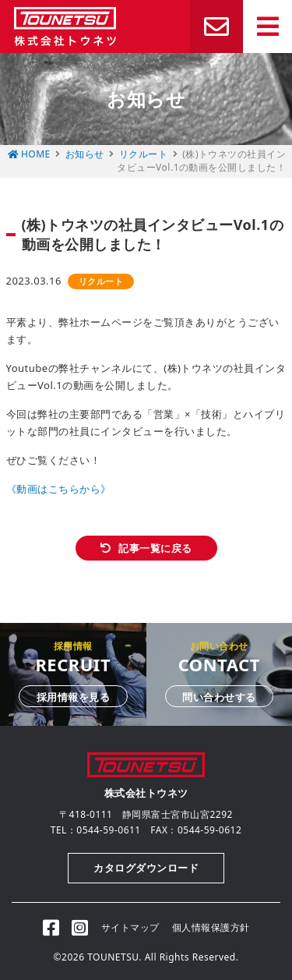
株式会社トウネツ (65, 27)
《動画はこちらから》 (59, 489)
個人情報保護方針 (211, 927)
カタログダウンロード (146, 868)
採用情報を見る (74, 697)
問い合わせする (219, 697)
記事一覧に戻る (155, 548)
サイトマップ (130, 927)
